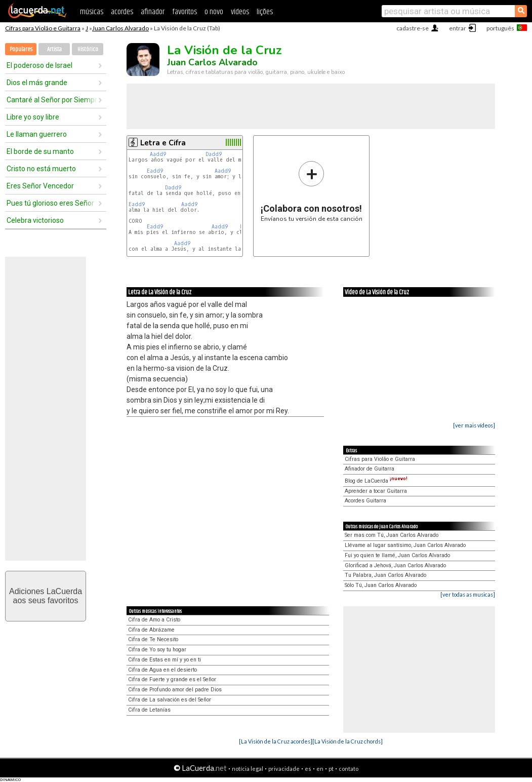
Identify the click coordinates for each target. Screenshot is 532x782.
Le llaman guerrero (37, 134)
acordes (122, 12)
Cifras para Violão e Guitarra (43, 28)
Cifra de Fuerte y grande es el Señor (172, 679)
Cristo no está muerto (41, 169)
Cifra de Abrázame (151, 630)
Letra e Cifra (163, 143)
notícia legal (248, 769)
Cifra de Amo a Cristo (154, 620)
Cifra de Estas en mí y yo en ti (165, 660)
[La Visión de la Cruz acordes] (276, 741)
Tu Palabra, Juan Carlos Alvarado (385, 575)
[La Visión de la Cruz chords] (347, 741)
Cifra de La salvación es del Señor (170, 700)
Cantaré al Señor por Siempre (52, 100)
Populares (21, 49)
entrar (458, 28)
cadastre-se (413, 28)
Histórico (88, 49)
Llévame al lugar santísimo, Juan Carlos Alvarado (405, 545)
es (308, 769)
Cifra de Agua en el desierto (162, 670)
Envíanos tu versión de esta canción (312, 191)
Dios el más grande (37, 83)
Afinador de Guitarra (370, 469)
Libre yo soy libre (33, 117)
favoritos (185, 12)
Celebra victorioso (35, 220)
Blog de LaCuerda (376, 481)
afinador (153, 12)
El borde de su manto (40, 151)
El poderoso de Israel (39, 65)
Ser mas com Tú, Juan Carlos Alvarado (392, 535)
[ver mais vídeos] (474, 425)
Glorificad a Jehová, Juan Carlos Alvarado (395, 565)
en (320, 769)
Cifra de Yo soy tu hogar (157, 650)
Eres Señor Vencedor (40, 186)
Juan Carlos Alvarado (120, 28)
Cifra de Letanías (149, 710)
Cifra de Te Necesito (153, 639)
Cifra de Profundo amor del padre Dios (175, 690)
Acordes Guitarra (365, 501)
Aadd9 (158, 154)
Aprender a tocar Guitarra (376, 491)
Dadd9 (214, 154)
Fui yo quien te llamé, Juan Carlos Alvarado (397, 555)
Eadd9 (155, 171)
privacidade (284, 769)
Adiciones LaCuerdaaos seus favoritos (46, 596)
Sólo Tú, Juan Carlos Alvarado (381, 585)
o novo (214, 12)
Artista (54, 49)
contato (349, 769)
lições (265, 12)
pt (331, 769)
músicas (92, 12)
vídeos (240, 12)
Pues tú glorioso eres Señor (50, 203)
